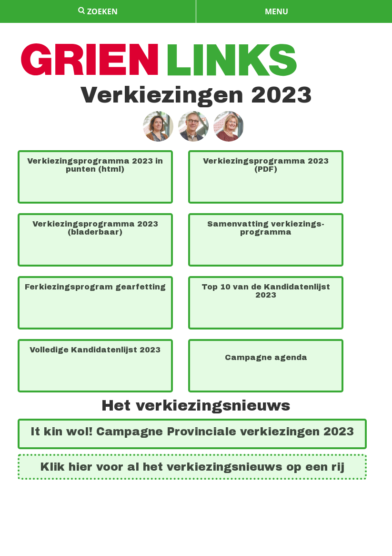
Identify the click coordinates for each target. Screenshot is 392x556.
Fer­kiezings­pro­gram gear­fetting (95, 287)
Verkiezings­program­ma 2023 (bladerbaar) (95, 228)
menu (276, 11)
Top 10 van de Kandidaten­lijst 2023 (266, 291)
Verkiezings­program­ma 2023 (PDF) (266, 165)
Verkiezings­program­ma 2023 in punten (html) (95, 165)
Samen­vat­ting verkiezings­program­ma (266, 228)
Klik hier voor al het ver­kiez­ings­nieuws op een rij (192, 467)
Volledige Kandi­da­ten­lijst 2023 (95, 350)
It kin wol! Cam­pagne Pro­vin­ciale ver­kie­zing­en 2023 (192, 432)
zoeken (98, 11)
